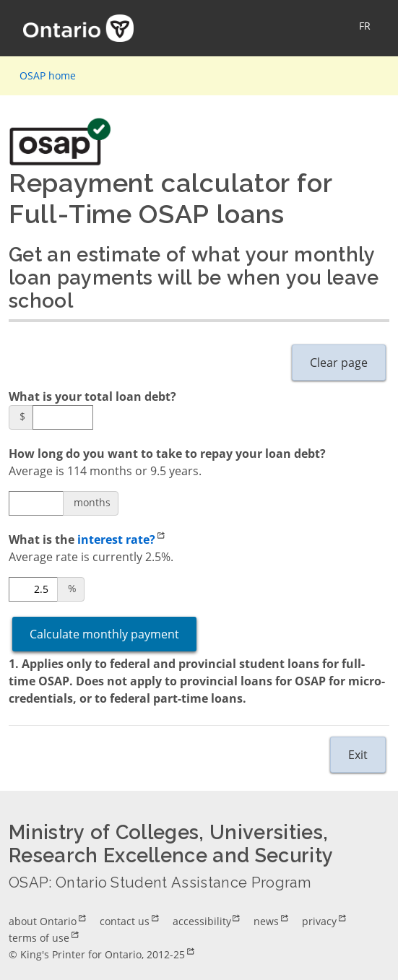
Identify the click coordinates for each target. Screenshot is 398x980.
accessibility (202, 921)
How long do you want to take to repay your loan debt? (167, 454)
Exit (358, 755)
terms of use (39, 938)
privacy (319, 921)
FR (365, 26)
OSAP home (48, 75)
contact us (125, 921)
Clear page (339, 363)
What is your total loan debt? (92, 396)
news (266, 921)
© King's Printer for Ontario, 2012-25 (97, 954)
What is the (87, 540)
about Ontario (43, 921)
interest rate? (116, 539)
